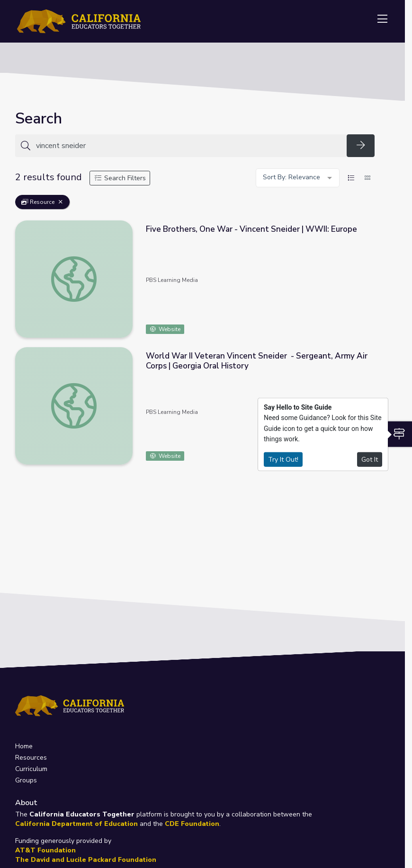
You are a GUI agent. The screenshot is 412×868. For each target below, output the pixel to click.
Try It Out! (283, 459)
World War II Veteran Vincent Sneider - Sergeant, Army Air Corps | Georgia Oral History (257, 361)
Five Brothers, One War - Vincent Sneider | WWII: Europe (251, 229)
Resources (31, 758)
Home (24, 746)
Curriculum (31, 769)
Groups (26, 780)
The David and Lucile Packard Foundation (86, 860)
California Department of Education (76, 824)
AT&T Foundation (45, 850)
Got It (370, 459)
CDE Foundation (192, 824)
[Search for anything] (188, 146)
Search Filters (120, 178)
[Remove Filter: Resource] (61, 202)
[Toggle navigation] (382, 19)
